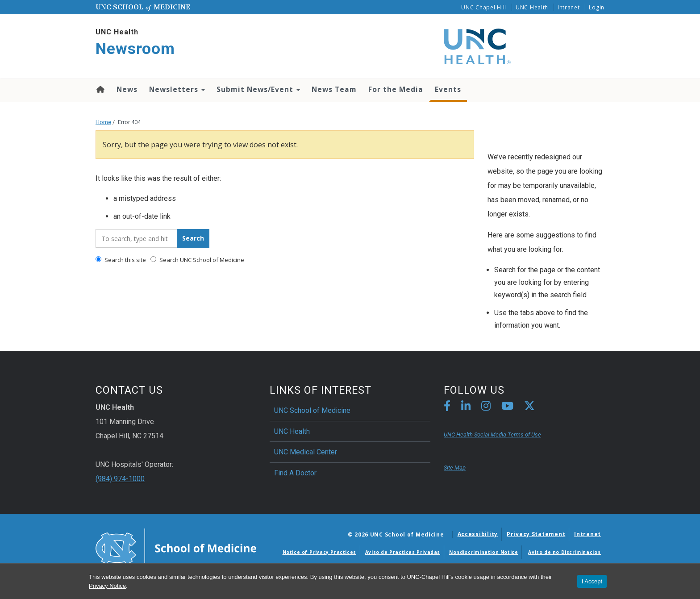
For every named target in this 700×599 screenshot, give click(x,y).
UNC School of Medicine (312, 410)
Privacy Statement (536, 534)
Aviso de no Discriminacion (565, 552)
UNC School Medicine (143, 7)
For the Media (396, 89)
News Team (334, 89)
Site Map (455, 468)
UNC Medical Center (306, 452)
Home (100, 89)
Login (597, 7)
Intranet (569, 7)
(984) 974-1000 (120, 479)
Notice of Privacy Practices (319, 552)
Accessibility (478, 534)
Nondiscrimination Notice (483, 552)
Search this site (121, 260)
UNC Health (532, 7)
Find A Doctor (295, 473)
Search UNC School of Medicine (197, 260)
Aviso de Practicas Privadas (403, 552)
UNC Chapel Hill (484, 7)
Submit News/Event (258, 89)
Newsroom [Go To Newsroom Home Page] (135, 49)
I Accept (592, 581)
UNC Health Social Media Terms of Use (492, 435)
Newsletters (177, 89)
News (127, 89)
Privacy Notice (107, 586)
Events (448, 89)
